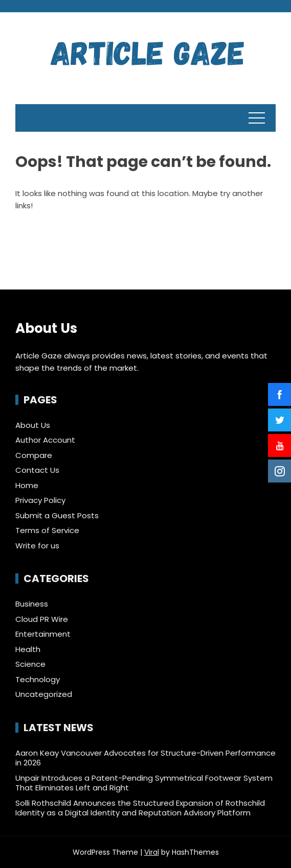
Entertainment (43, 634)
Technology (38, 680)
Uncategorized (44, 694)
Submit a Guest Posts (57, 515)
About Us (33, 425)
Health (28, 649)
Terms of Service (47, 530)
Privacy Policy (40, 500)
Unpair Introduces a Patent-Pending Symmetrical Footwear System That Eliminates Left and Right (144, 783)
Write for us (37, 546)
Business (32, 604)
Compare (34, 455)
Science (30, 664)
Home (27, 485)
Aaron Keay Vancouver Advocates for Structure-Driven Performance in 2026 (145, 758)
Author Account (45, 440)
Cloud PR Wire (42, 619)
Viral (152, 852)
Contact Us (37, 470)
